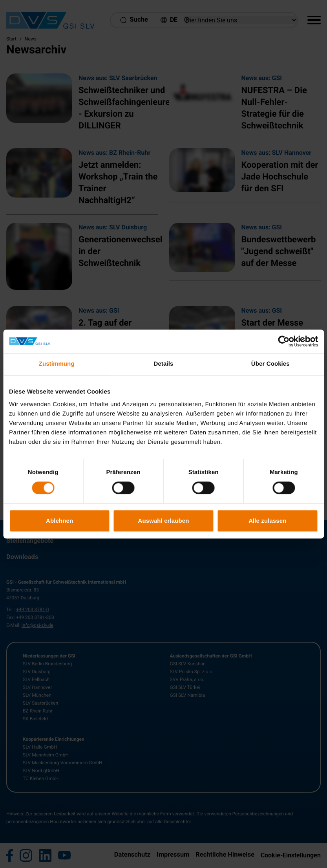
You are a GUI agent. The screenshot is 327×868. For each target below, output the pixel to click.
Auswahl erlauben (164, 521)
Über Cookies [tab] (270, 364)
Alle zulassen (267, 521)
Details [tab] (164, 364)
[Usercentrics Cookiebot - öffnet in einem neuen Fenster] (284, 341)
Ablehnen (59, 521)
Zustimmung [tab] (57, 364)
